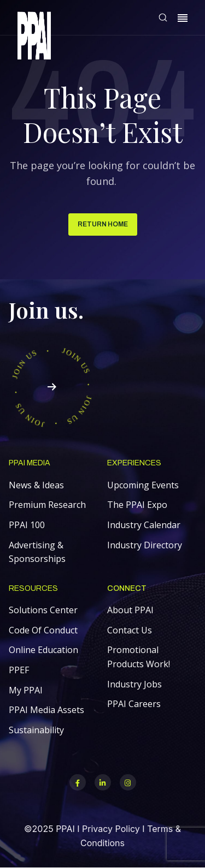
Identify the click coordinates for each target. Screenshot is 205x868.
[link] (34, 37)
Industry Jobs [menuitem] (134, 684)
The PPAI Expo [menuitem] (137, 505)
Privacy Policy (111, 829)
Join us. (46, 310)
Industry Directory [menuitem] (145, 545)
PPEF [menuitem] (19, 670)
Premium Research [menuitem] (47, 505)
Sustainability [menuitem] (36, 730)
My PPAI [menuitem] (26, 690)
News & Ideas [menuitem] (36, 485)
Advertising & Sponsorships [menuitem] (37, 552)
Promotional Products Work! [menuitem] (139, 657)
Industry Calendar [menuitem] (144, 525)
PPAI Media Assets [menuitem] (46, 710)
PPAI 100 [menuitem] (27, 525)
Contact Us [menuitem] (130, 630)
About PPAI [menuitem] (130, 610)
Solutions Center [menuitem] (43, 610)
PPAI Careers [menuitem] (134, 704)
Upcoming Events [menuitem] (143, 485)
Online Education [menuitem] (43, 650)
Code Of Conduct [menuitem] (43, 630)
